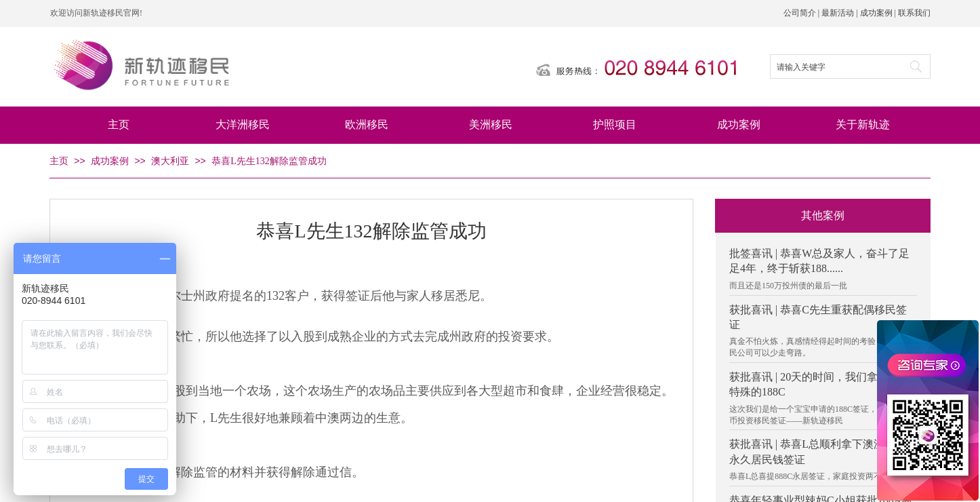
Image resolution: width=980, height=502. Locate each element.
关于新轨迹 (863, 124)
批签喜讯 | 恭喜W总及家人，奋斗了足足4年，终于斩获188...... (819, 261)
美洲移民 (491, 124)
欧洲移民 (367, 124)
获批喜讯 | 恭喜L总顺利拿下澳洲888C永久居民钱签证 (819, 451)
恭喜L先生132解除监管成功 (269, 161)
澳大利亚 (170, 161)
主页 (119, 124)
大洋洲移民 (243, 124)
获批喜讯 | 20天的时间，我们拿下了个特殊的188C (820, 384)
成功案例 (739, 124)
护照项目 (615, 124)
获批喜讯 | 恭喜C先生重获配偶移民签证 (818, 317)
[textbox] (834, 67)
